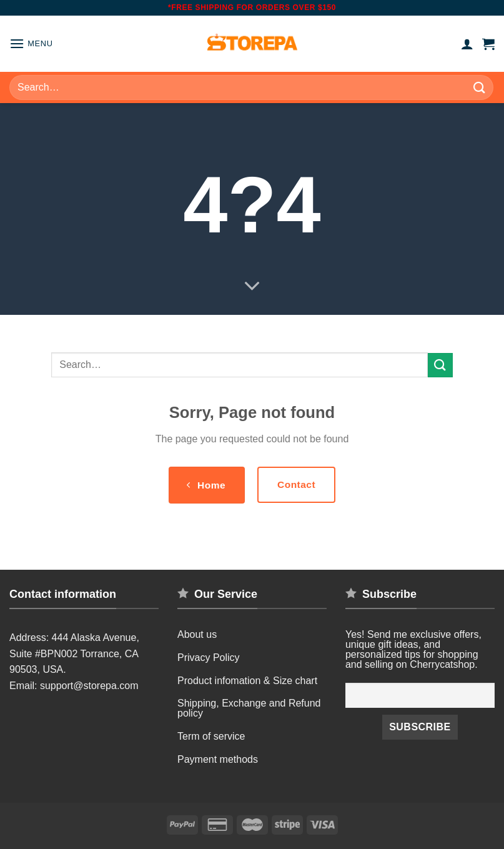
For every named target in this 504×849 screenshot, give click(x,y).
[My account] (467, 44)
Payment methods (218, 759)
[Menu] (31, 43)
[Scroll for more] (252, 287)
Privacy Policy (209, 658)
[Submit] (480, 87)
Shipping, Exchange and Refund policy (249, 708)
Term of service (211, 736)
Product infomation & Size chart (247, 681)
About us (197, 634)
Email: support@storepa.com (74, 686)
